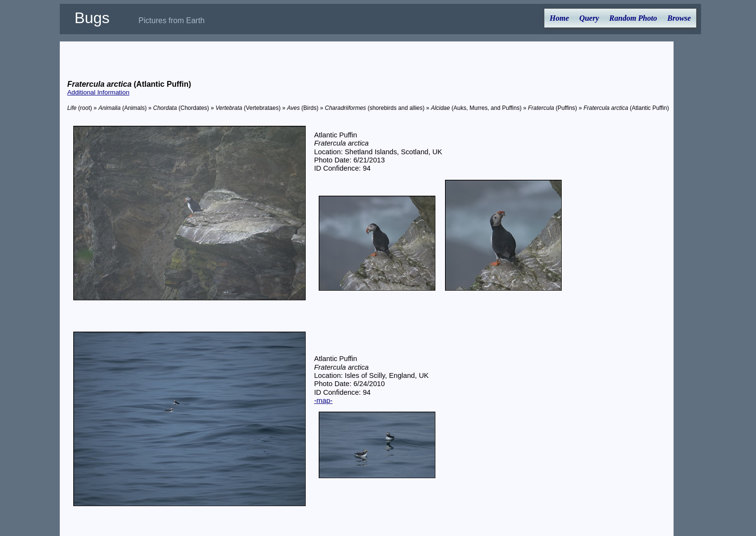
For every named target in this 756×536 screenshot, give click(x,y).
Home (559, 18)
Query (589, 18)
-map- (323, 401)
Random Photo (633, 18)
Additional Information (98, 92)
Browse (679, 18)
